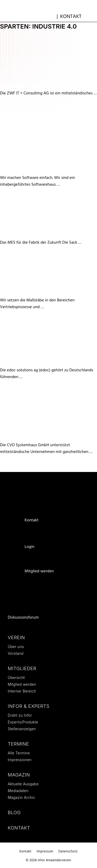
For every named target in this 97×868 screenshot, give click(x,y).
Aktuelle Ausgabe (23, 784)
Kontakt (71, 17)
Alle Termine (19, 753)
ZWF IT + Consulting (38, 86)
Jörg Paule (21, 293)
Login (29, 547)
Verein (16, 637)
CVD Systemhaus (32, 438)
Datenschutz (68, 851)
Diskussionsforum (23, 618)
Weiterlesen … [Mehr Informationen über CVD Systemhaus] (84, 857)
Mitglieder (22, 668)
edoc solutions (30, 363)
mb (51, 16)
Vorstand (16, 653)
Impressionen (20, 760)
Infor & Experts (29, 706)
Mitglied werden (39, 571)
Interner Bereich (22, 691)
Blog (14, 812)
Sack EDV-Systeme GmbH (46, 235)
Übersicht (16, 678)
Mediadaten (18, 791)
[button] (91, 16)
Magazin (19, 775)
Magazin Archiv (21, 797)
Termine (18, 744)
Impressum (45, 851)
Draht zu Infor (20, 715)
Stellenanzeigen (22, 729)
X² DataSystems (30, 170)
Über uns (16, 647)
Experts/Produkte (23, 722)
